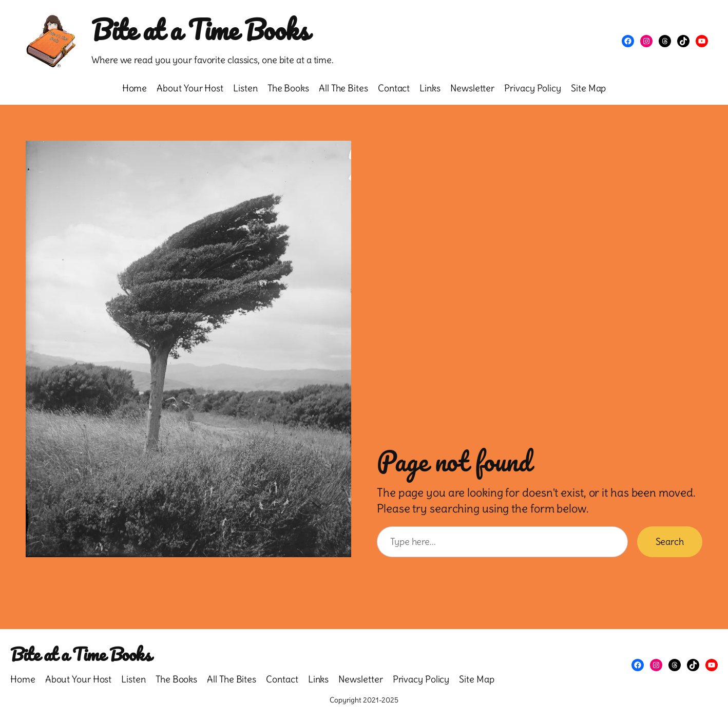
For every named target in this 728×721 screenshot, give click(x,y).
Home (135, 88)
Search (670, 542)
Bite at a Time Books (200, 30)
